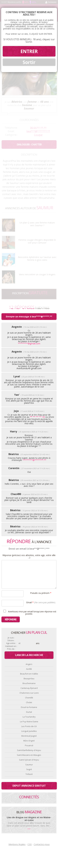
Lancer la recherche (29, 655)
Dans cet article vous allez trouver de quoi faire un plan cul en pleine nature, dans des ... (29, 824)
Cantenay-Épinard (29, 688)
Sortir (29, 62)
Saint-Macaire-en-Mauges (29, 755)
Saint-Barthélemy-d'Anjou (29, 750)
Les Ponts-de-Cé (29, 726)
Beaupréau (29, 678)
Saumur (29, 765)
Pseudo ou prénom (41, 593)
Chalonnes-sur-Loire (29, 693)
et (19, 643)
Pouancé (29, 745)
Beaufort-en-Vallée (29, 674)
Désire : (11, 640)
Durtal (29, 712)
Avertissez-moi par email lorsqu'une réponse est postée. (29, 612)
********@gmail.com (29, 343)
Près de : (11, 649)
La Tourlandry (29, 717)
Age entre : (11, 643)
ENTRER (29, 51)
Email (41, 602)
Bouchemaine (29, 683)
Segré (29, 769)
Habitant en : (11, 646)
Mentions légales (17, 844)
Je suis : (11, 638)
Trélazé (29, 774)
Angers (29, 664)
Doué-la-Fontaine (29, 707)
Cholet (29, 702)
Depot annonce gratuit (29, 786)
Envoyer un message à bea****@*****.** (29, 316)
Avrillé (29, 669)
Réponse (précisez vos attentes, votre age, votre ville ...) (29, 556)
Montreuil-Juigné (29, 736)
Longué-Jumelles (29, 731)
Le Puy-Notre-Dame (29, 722)
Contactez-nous (42, 844)
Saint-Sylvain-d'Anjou (29, 760)
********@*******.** (34, 460)
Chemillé (29, 698)
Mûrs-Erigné (29, 741)
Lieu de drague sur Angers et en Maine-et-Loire (29, 819)
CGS (30, 844)
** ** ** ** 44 (37, 417)
